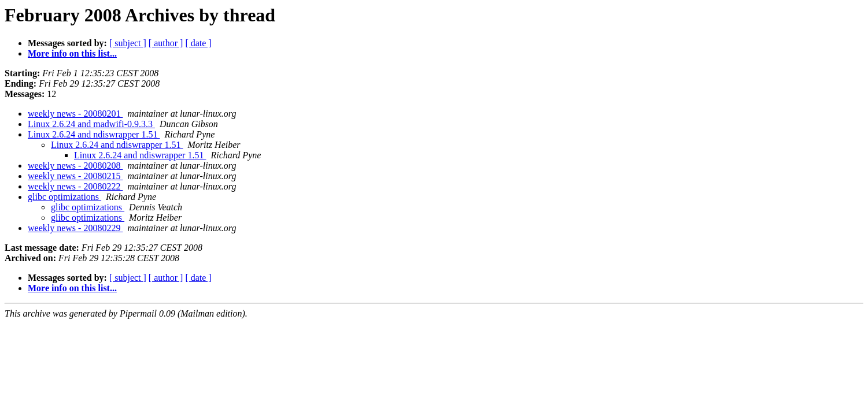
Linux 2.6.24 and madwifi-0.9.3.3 (91, 124)
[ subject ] (128, 43)
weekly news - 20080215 (75, 176)
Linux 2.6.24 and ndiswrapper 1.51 (94, 134)
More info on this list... (72, 53)
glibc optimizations (64, 197)
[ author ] (166, 43)
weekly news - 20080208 (75, 166)
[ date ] (198, 43)
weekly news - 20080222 (75, 186)
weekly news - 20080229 (75, 228)
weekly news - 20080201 (75, 114)
